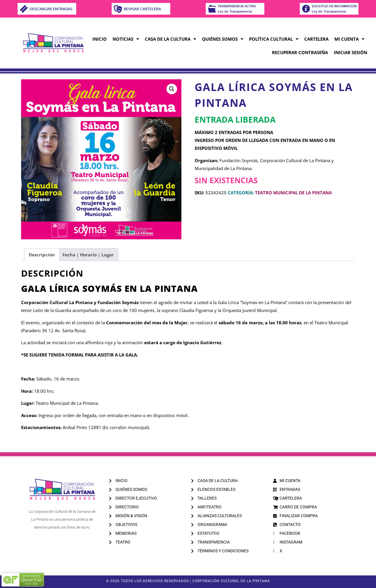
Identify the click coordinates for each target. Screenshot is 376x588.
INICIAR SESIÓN (351, 52)
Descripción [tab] (42, 255)
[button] (172, 89)
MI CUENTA (349, 39)
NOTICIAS (126, 39)
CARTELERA (316, 39)
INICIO (99, 39)
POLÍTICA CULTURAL (274, 39)
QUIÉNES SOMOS (223, 39)
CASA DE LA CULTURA (170, 39)
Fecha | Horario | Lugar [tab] (88, 255)
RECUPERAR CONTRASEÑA (300, 52)
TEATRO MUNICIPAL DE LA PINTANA (293, 193)
